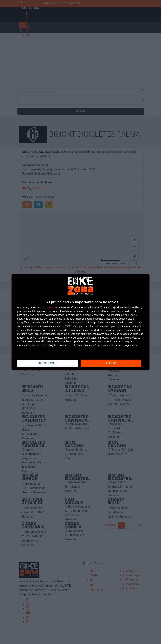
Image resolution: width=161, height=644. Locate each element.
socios (50, 307)
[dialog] (81, 322)
